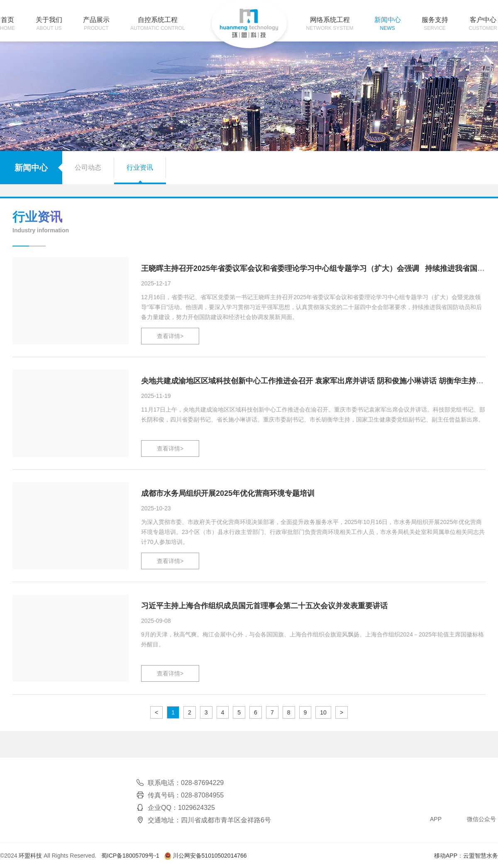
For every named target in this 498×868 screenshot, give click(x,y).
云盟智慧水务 (481, 856)
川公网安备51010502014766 (210, 856)
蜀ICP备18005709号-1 (130, 856)
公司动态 (88, 167)
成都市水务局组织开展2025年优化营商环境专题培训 (228, 493)
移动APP (446, 856)
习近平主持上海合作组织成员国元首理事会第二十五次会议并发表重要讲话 (264, 606)
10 (323, 712)
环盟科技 (30, 856)
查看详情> (170, 336)
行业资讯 (140, 167)
